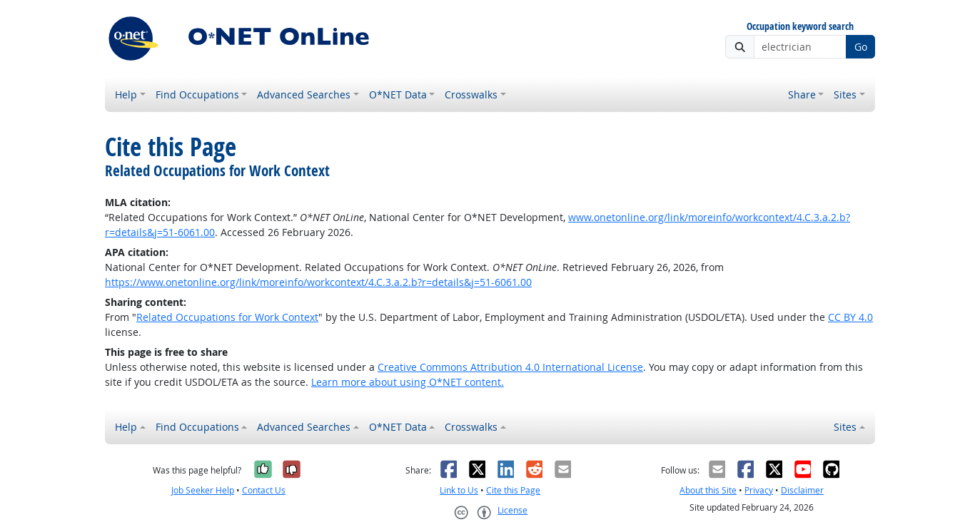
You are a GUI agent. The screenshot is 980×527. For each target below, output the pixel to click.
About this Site (708, 490)
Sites (845, 94)
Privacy (759, 490)
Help (126, 94)
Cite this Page (513, 490)
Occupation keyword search (800, 27)
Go (861, 47)
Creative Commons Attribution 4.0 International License (510, 367)
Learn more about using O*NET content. (408, 382)
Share (802, 94)
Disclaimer (802, 490)
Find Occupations (197, 94)
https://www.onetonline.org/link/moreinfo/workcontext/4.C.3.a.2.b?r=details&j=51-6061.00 (318, 282)
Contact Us (264, 490)
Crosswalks (471, 94)
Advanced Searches (304, 94)
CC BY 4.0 (850, 317)
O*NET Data (398, 94)
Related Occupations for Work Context (227, 317)
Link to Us (459, 490)
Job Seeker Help (203, 490)
